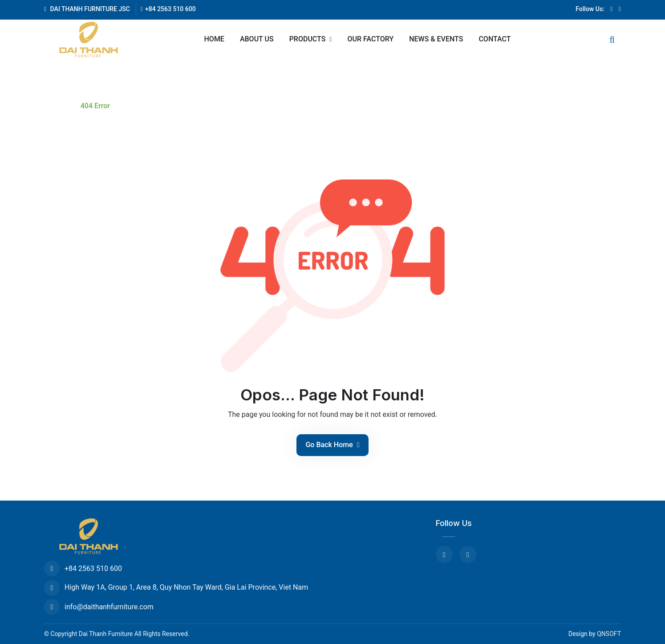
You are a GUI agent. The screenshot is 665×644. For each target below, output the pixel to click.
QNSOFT (609, 634)
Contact (495, 39)
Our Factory (370, 39)
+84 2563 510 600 (168, 9)
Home (214, 39)
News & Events (436, 39)
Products (308, 39)
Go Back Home (332, 445)
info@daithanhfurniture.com (99, 607)
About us (257, 39)
